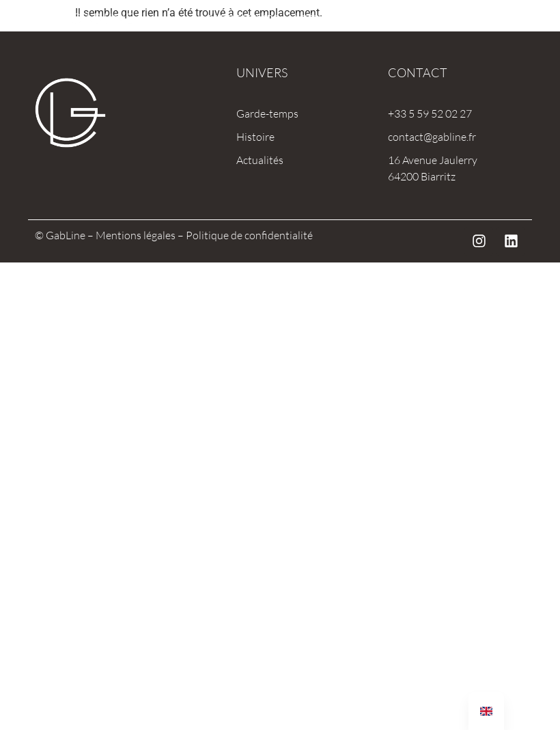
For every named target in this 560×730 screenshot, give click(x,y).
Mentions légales (136, 235)
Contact (418, 72)
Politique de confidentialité (249, 235)
